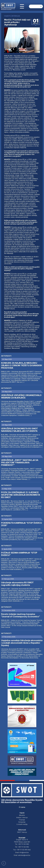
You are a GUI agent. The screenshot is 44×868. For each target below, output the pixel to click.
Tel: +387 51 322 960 (22, 844)
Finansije (22, 820)
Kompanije (22, 822)
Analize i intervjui (22, 817)
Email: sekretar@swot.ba (22, 855)
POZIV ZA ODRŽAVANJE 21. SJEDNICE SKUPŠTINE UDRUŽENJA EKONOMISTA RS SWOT (21, 495)
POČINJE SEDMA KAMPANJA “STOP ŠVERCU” (19, 554)
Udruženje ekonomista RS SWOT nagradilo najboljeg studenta (17, 584)
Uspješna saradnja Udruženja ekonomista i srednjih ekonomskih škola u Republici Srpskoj (22, 643)
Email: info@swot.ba (22, 852)
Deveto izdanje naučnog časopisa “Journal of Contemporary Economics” (21, 615)
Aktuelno (22, 815)
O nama (22, 807)
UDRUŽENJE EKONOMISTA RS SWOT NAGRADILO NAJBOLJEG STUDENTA (19, 430)
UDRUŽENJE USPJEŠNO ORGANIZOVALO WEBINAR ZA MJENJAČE (21, 396)
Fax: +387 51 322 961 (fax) (22, 850)
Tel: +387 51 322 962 (22, 847)
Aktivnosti (6, 356)
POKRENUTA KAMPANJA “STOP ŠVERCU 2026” (21, 524)
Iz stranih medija (22, 824)
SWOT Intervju (22, 832)
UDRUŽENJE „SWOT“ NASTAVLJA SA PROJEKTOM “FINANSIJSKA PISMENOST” (20, 463)
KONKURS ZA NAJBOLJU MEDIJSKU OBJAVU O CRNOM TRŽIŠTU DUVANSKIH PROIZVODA (21, 365)
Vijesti (22, 813)
